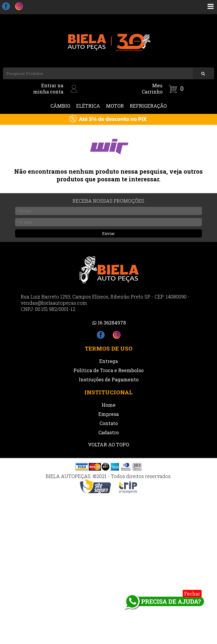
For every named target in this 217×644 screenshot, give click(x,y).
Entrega (108, 361)
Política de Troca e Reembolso (108, 370)
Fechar (192, 594)
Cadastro (108, 432)
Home (108, 405)
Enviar (108, 233)
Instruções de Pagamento (109, 379)
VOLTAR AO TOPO (108, 444)
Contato (109, 423)
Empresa (108, 414)
